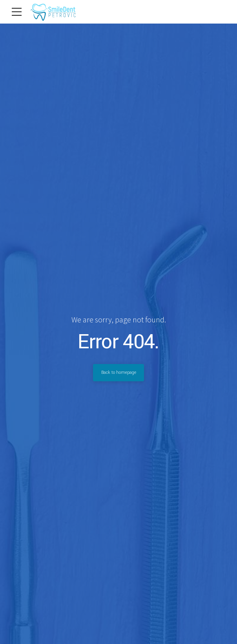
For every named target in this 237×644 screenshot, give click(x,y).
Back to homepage (118, 373)
